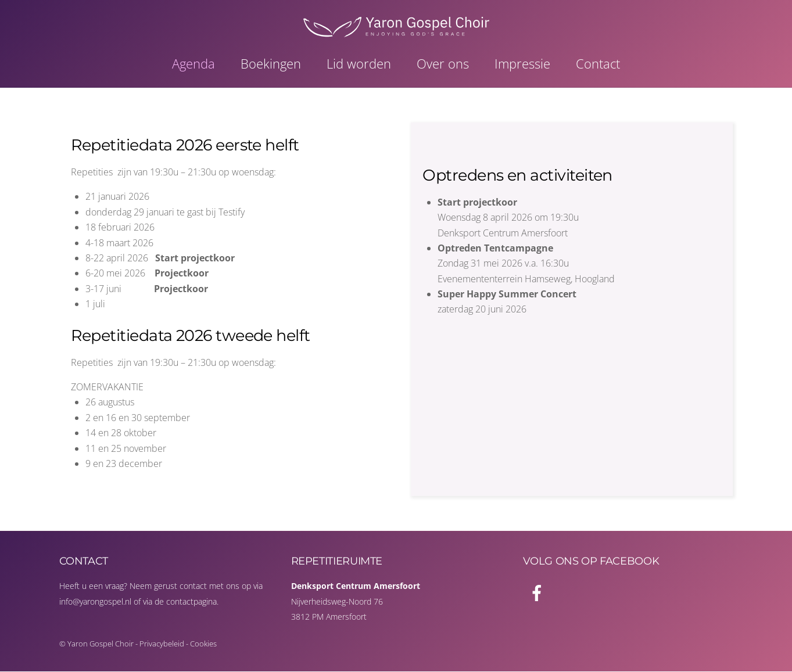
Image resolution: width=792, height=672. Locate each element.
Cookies (203, 644)
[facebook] (539, 592)
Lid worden (359, 64)
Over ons (443, 64)
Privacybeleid (162, 644)
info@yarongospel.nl (95, 601)
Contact (598, 64)
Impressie (522, 64)
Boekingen (271, 64)
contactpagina (191, 601)
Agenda (193, 64)
